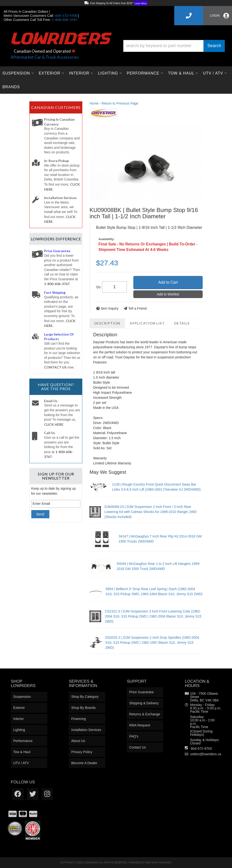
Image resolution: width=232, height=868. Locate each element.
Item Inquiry (110, 308)
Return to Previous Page (120, 103)
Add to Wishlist (168, 294)
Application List (147, 323)
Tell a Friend (137, 308)
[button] (174, 46)
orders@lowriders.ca (206, 754)
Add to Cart (168, 282)
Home (94, 103)
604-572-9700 (201, 749)
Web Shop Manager (158, 863)
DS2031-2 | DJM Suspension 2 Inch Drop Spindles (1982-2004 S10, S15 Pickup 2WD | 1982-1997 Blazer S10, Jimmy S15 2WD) (152, 643)
